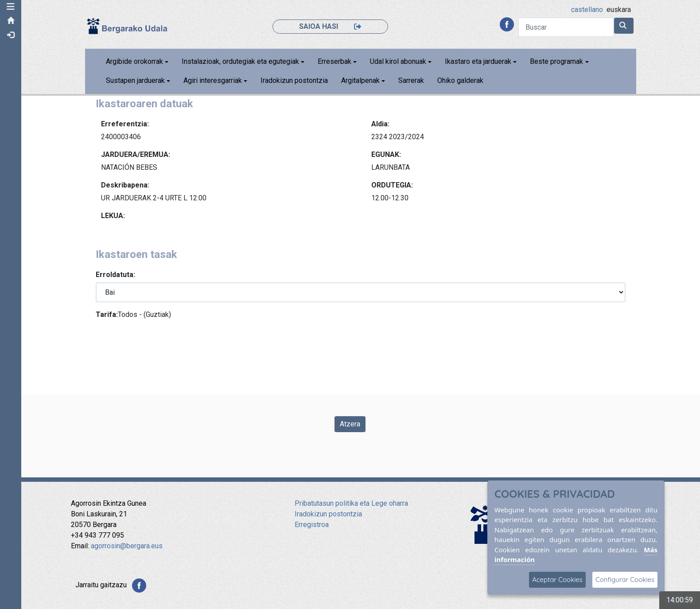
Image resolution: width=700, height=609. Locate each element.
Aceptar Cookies (557, 580)
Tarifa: (107, 314)
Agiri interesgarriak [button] (213, 80)
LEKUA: (113, 216)
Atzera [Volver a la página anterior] (350, 424)
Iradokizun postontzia (295, 80)
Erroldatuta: (116, 275)
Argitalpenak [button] (361, 80)
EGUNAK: (387, 154)
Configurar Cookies (625, 580)
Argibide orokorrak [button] (135, 61)
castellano (587, 10)
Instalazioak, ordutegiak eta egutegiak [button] (241, 61)
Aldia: (381, 124)
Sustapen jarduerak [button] (136, 80)
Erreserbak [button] (335, 61)
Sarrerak (412, 80)
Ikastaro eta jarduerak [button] (478, 61)
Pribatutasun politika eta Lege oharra (351, 503)
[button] (11, 7)
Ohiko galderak (461, 80)
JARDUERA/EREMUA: (136, 154)
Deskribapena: (126, 185)
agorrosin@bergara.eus (127, 546)
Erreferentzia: (125, 124)
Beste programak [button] (557, 61)
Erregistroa (312, 525)
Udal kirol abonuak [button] (399, 61)
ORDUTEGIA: (393, 185)
